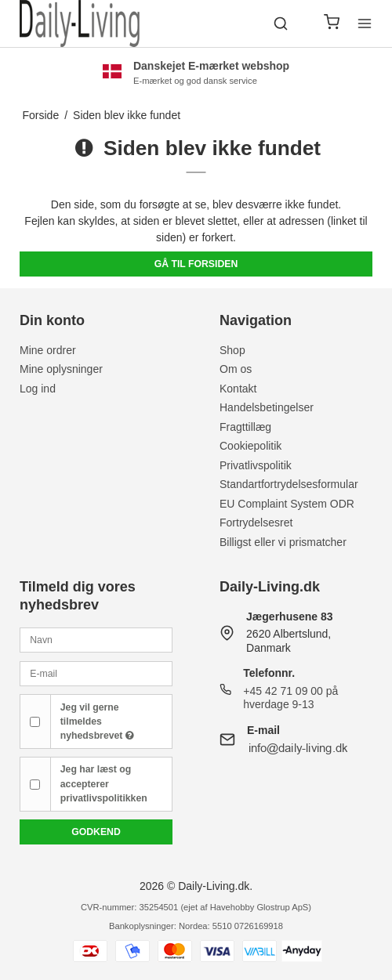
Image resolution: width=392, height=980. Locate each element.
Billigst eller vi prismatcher (283, 542)
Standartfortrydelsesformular (289, 484)
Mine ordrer (48, 350)
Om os (236, 369)
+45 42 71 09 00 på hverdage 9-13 (290, 698)
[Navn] (96, 639)
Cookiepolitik (250, 446)
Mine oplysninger (61, 369)
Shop (232, 350)
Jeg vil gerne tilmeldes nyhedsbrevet (97, 722)
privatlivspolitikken (104, 798)
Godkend (96, 832)
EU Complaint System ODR (287, 504)
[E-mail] (96, 673)
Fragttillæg (245, 427)
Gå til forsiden (196, 264)
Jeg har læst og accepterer (104, 784)
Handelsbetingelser (267, 407)
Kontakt (238, 389)
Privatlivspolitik (256, 465)
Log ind (38, 389)
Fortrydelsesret (256, 523)
